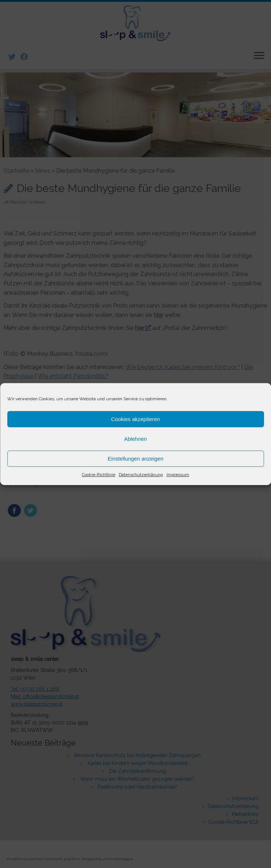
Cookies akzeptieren (136, 419)
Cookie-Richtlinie (99, 475)
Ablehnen (135, 439)
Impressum (178, 475)
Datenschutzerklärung (141, 475)
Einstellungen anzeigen (135, 459)
